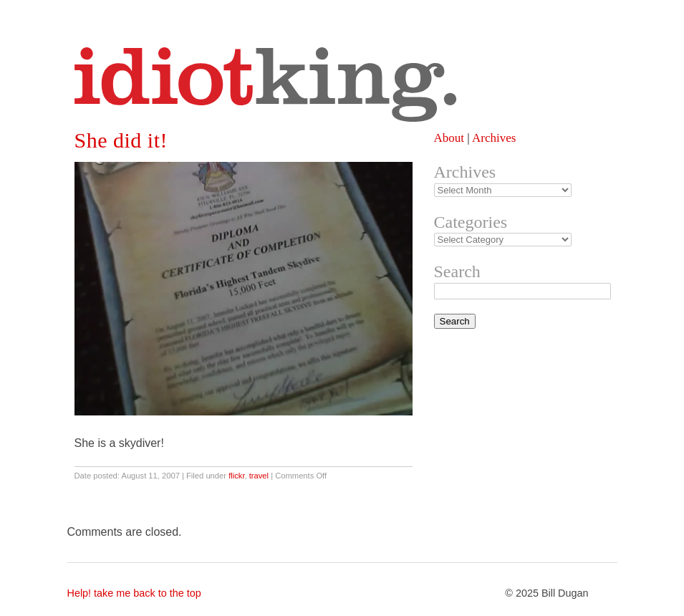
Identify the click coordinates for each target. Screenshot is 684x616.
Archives (494, 138)
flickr (236, 476)
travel (259, 476)
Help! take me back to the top (134, 593)
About (449, 138)
